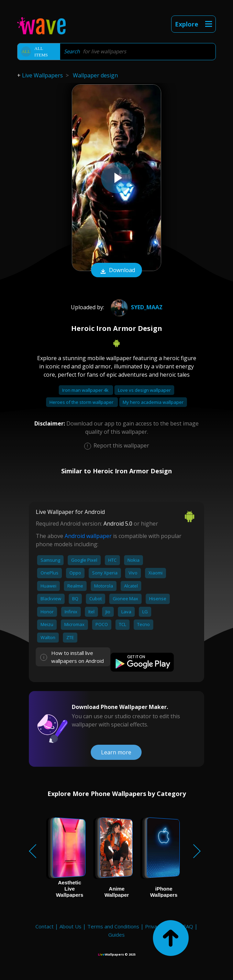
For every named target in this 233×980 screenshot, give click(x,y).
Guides (116, 935)
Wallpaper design (95, 75)
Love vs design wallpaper (144, 390)
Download (116, 271)
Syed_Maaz (136, 307)
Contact (45, 926)
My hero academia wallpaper (153, 402)
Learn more (116, 752)
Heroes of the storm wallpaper (82, 402)
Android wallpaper (88, 536)
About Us (70, 926)
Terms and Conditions (113, 926)
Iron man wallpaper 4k (86, 390)
